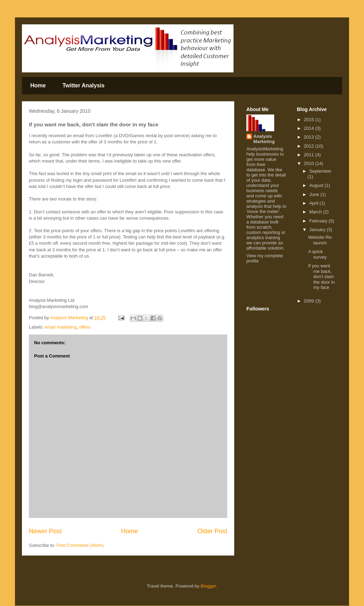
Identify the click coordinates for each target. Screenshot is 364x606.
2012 (310, 146)
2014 (310, 128)
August (317, 185)
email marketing (61, 327)
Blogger (208, 586)
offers (85, 327)
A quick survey (317, 254)
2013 (310, 137)
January (318, 230)
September (321, 171)
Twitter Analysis (83, 85)
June (315, 194)
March (316, 212)
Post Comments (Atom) (80, 545)
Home (38, 85)
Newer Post (45, 531)
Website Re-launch (320, 240)
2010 (310, 163)
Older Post (212, 531)
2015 (310, 120)
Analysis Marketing (264, 139)
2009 (310, 301)
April (315, 203)
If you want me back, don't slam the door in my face (321, 277)
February (319, 221)
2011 (310, 155)
